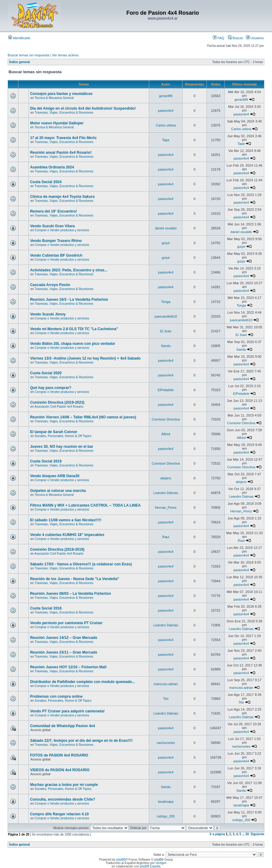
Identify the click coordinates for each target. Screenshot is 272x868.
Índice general (19, 62)
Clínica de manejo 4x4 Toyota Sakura (62, 197)
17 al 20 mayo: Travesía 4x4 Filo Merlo (63, 138)
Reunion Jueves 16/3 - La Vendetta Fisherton (69, 300)
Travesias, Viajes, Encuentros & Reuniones (64, 113)
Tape (166, 140)
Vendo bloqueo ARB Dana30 (55, 476)
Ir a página (217, 834)
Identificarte (19, 38)
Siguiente (257, 834)
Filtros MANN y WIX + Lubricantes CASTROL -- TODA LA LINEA (85, 505)
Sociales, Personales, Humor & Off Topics (63, 436)
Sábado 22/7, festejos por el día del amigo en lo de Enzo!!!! (81, 741)
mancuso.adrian (166, 684)
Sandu (166, 346)
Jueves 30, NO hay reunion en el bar (62, 447)
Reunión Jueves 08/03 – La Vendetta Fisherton (70, 594)
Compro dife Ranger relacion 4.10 (59, 814)
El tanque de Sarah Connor (54, 432)
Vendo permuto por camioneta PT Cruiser (66, 623)
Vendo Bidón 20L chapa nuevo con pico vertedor (73, 344)
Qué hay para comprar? (51, 388)
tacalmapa (166, 802)
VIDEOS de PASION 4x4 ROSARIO (60, 770)
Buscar (235, 38)
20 (247, 834)
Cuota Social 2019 (46, 461)
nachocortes (166, 743)
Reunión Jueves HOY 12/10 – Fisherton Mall (68, 667)
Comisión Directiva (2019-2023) (57, 402)
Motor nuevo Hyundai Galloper (57, 123)
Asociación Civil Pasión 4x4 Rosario (59, 407)
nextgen (161, 863)
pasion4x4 (166, 111)
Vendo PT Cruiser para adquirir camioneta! (67, 711)
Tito (166, 699)
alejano (166, 478)
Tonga (166, 302)
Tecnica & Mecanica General (54, 98)
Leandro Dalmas (166, 493)
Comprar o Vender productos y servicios (62, 230)
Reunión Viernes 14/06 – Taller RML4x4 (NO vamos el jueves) (83, 417)
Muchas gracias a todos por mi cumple (64, 785)
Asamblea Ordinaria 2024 (52, 167)
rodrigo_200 (166, 816)
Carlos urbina (166, 125)
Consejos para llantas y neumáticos (61, 94)
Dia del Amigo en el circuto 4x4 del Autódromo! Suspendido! (83, 108)
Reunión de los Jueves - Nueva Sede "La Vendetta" (75, 579)
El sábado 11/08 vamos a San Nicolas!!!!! (66, 520)
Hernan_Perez (166, 508)
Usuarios (255, 38)
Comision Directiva (166, 419)
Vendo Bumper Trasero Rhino (56, 241)
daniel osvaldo (166, 228)
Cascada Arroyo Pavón (50, 285)
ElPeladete (166, 390)
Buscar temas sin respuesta (28, 55)
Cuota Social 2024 (46, 182)
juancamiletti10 (166, 316)
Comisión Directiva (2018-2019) (57, 549)
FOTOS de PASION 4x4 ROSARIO (59, 755)
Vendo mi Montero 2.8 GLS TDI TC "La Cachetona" (74, 329)
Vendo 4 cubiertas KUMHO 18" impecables (67, 535)
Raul (166, 537)
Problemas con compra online (56, 696)
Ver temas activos (65, 55)
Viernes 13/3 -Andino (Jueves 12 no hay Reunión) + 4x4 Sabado (85, 358)
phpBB (121, 860)
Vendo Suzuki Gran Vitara (52, 226)
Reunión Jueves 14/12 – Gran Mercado (64, 638)
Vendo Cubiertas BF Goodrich (56, 255)
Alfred (166, 434)
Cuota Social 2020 (46, 373)
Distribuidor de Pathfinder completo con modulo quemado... (83, 682)
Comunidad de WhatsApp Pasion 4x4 (62, 726)
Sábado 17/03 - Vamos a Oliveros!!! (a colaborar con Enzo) (81, 564)
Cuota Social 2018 (46, 608)
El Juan (166, 331)
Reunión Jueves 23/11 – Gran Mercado (64, 652)
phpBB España (150, 866)
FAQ (219, 38)
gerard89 (166, 96)
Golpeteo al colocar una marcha (58, 491)
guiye (166, 243)
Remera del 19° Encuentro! (53, 211)
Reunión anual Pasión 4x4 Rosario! (61, 153)
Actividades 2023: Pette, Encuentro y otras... (69, 270)
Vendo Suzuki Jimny (48, 314)
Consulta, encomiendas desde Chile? (63, 799)
